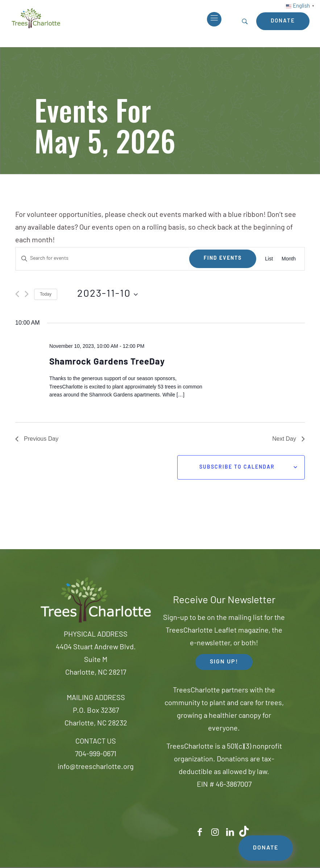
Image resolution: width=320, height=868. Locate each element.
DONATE (266, 848)
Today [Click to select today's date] (46, 294)
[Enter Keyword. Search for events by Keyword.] (102, 259)
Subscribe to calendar (237, 467)
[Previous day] (17, 294)
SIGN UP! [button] (224, 662)
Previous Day (37, 439)
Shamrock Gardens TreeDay (107, 362)
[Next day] (27, 294)
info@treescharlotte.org (96, 767)
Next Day (288, 439)
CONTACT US (96, 742)
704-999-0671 (96, 754)
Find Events (223, 258)
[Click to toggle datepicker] (107, 295)
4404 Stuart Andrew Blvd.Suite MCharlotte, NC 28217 (96, 660)
